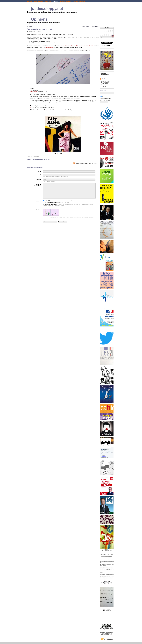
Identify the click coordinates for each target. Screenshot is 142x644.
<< (101, 37)
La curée (82, 1)
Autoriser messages (50, 207)
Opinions (55, 1)
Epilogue (62, 1)
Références (48, 1)
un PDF (76, 46)
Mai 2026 (107, 28)
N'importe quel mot (106, 99)
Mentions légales (38, 643)
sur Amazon (50, 47)
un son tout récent (87, 46)
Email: (40, 175)
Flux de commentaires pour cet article (85, 163)
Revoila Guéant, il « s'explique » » (90, 26)
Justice (29, 1)
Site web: (39, 180)
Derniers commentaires (105, 74)
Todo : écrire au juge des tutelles (42, 29)
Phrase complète (106, 100)
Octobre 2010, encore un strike (107, 609)
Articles (108, 81)
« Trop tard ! (30, 26)
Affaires (69, 1)
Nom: (40, 172)
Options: (39, 204)
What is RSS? (103, 87)
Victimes (75, 1)
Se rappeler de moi (50, 205)
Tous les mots (105, 97)
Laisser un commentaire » (33, 156)
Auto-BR (46, 204)
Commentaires (105, 82)
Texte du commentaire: (37, 185)
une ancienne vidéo (66, 46)
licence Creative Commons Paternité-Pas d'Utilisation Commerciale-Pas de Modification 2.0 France (107, 633)
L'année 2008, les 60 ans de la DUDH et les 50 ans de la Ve (107, 582)
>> (112, 37)
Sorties (40, 1)
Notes (35, 1)
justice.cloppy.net (47, 9)
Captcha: (39, 213)
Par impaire (33, 92)
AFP (31, 107)
